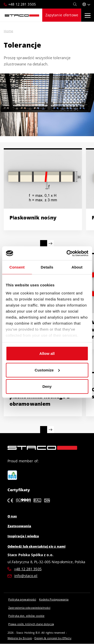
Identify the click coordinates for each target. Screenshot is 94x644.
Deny (47, 386)
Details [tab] (47, 267)
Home (8, 31)
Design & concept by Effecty (53, 638)
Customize (47, 370)
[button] (86, 4)
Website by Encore (20, 638)
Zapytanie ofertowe (62, 15)
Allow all (47, 353)
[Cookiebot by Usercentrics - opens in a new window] (67, 253)
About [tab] (77, 267)
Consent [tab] (17, 267)
